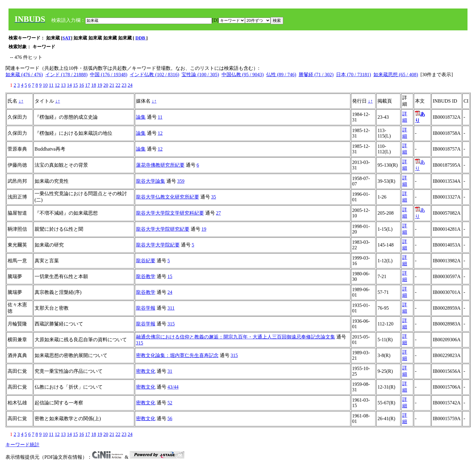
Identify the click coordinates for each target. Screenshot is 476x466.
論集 (141, 117)
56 (170, 418)
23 (124, 85)
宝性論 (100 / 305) (200, 75)
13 (63, 85)
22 (118, 85)
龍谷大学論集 (151, 181)
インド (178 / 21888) (66, 75)
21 (112, 85)
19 (100, 85)
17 (87, 85)
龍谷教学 (146, 276)
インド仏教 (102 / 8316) (154, 75)
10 (45, 85)
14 (69, 85)
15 (75, 85)
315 (171, 324)
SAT (67, 38)
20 (106, 85)
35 (214, 197)
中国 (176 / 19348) (109, 75)
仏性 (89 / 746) (281, 75)
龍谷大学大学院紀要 (158, 245)
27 (219, 213)
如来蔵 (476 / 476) (24, 75)
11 (51, 85)
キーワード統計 (22, 445)
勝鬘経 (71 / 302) (316, 75)
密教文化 (146, 371)
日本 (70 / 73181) (354, 75)
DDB (141, 38)
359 (181, 181)
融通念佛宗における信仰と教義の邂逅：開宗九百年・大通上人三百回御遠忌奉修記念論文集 (236, 337)
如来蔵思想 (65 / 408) (396, 75)
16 (81, 85)
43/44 (173, 387)
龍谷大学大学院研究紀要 (163, 229)
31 (170, 371)
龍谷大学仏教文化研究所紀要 (168, 197)
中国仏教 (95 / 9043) (243, 75)
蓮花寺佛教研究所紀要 (160, 165)
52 (170, 403)
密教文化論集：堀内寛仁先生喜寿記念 (177, 355)
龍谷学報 (146, 308)
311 (171, 308)
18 (93, 85)
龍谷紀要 (146, 261)
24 (130, 85)
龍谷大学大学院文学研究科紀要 (170, 213)
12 (57, 85)
